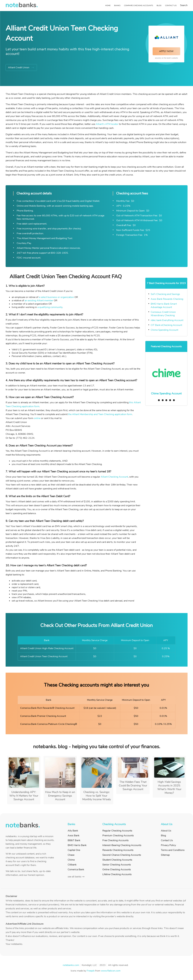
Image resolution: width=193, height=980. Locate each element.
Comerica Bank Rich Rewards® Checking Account (47, 708)
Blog (159, 5)
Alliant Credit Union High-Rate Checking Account (47, 648)
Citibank (72, 865)
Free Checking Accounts (115, 840)
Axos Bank (73, 836)
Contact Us (171, 5)
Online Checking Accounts (117, 870)
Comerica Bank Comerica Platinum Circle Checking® (49, 724)
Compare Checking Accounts (138, 5)
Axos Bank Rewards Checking (167, 299)
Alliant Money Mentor (28, 248)
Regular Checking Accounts (117, 831)
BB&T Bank (74, 840)
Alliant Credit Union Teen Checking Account (44, 656)
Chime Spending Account (165, 330)
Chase (71, 855)
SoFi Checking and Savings (165, 294)
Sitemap (165, 855)
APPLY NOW (166, 51)
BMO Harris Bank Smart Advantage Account (164, 306)
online (37, 418)
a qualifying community (50, 307)
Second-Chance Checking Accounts (122, 855)
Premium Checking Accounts (118, 836)
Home (108, 5)
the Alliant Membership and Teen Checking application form (100, 414)
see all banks (74, 877)
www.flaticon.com (111, 971)
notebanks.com (71, 965)
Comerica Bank (76, 870)
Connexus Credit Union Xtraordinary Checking (163, 314)
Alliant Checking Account (114, 477)
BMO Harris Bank (77, 845)
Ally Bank (73, 831)
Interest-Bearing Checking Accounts (122, 845)
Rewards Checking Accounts (118, 850)
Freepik (91, 971)
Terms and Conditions (173, 850)
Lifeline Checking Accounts (117, 874)
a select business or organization (56, 297)
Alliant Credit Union (19, 68)
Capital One (74, 850)
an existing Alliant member (39, 301)
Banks (117, 5)
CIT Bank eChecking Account (166, 325)
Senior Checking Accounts (117, 865)
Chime (71, 860)
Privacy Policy (168, 845)
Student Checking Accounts (117, 860)
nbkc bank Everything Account (167, 320)
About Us (166, 831)
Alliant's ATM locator (107, 124)
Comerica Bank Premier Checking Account (43, 716)
